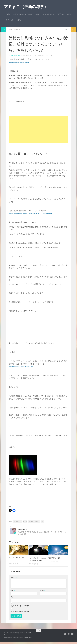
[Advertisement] (38, 130)
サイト (13, 599)
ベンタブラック (17, 521)
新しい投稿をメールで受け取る (20, 614)
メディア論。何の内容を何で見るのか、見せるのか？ (37, 560)
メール (42, 593)
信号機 (25, 521)
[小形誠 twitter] (65, 636)
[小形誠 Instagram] (68, 636)
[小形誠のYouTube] (72, 636)
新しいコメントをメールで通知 (20, 608)
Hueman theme (28, 640)
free (11, 30)
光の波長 (37, 521)
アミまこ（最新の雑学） (26, 7)
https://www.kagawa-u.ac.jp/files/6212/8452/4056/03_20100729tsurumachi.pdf (30, 214)
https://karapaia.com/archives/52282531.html (21, 366)
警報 (42, 521)
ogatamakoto (16, 55)
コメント (14, 580)
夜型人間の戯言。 (55, 558)
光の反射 (31, 521)
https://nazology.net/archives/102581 (19, 62)
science (17, 30)
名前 (13, 593)
